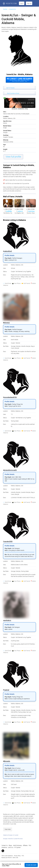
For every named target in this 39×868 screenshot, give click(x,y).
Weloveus (6, 323)
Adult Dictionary (17, 845)
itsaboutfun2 (7, 251)
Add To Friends (10, 88)
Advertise (4, 847)
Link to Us (11, 847)
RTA (23, 856)
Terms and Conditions (7, 856)
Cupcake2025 (8, 542)
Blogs (10, 845)
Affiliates (25, 845)
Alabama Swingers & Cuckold (11, 835)
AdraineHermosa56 (10, 470)
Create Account (31, 865)
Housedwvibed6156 (10, 397)
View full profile (13, 157)
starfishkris (7, 620)
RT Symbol (17, 847)
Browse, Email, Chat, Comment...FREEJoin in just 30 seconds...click (20, 80)
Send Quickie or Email (13, 93)
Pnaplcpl (6, 690)
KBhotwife (7, 761)
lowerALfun (13, 9)
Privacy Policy (17, 856)
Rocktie (5, 9)
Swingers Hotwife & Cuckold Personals (13, 839)
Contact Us (5, 845)
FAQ (30, 845)
